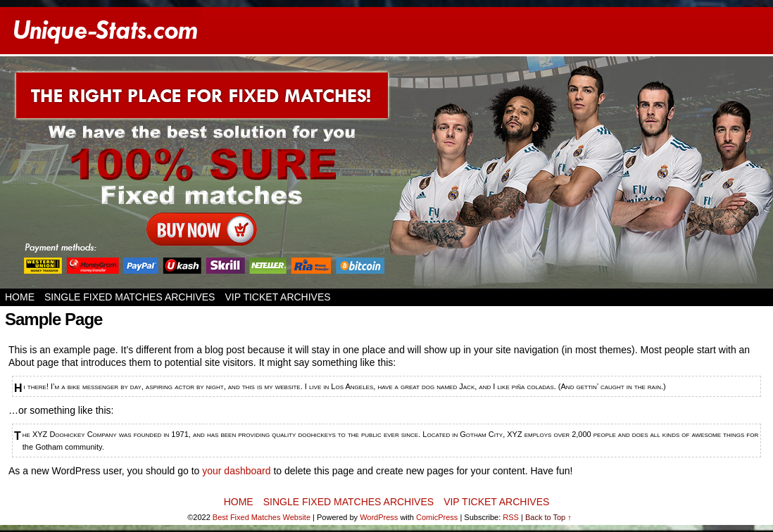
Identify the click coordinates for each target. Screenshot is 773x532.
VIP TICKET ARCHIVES (277, 297)
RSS (511, 517)
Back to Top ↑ (548, 517)
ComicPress (437, 517)
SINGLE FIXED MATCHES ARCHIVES (130, 297)
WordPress (379, 517)
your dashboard (236, 471)
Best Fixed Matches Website (262, 517)
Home (20, 297)
